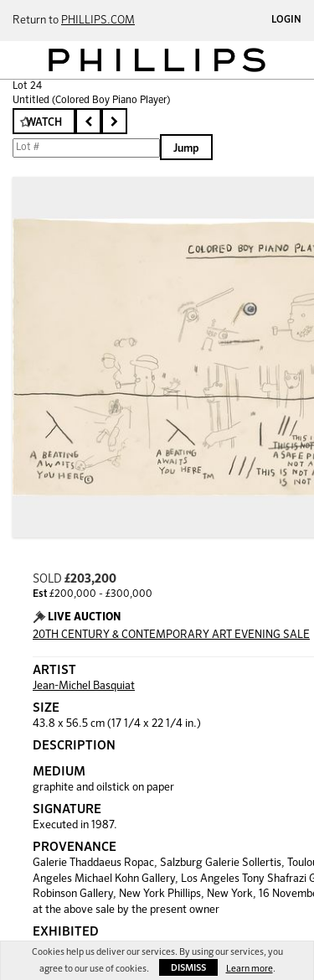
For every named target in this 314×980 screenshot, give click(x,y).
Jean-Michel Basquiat (84, 686)
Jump (186, 149)
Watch (44, 123)
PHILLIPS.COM (98, 21)
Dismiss (188, 968)
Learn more (250, 969)
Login (286, 20)
